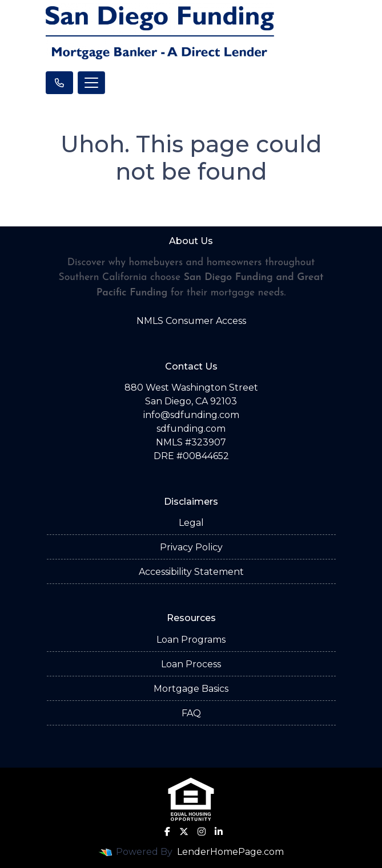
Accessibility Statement (191, 572)
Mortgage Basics (191, 689)
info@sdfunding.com (191, 415)
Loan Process (191, 664)
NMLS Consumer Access (191, 321)
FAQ (191, 713)
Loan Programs (191, 640)
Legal (191, 523)
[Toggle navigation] (91, 83)
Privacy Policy (191, 547)
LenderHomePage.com (230, 852)
